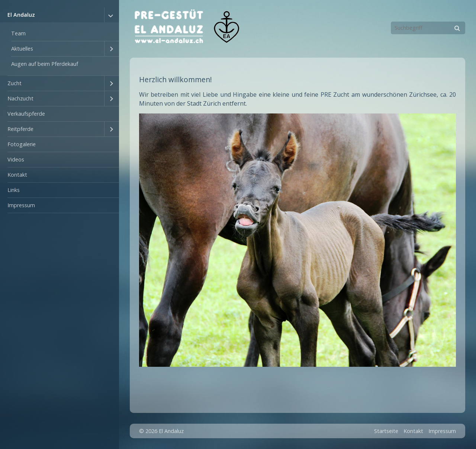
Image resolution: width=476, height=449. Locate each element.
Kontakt (17, 175)
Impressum (21, 205)
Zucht (15, 83)
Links (14, 190)
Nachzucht (20, 98)
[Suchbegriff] (428, 28)
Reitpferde (20, 129)
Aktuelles (22, 49)
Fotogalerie (22, 144)
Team (18, 33)
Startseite (386, 431)
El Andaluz (21, 15)
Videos (16, 159)
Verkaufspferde (26, 114)
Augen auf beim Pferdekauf (45, 64)
